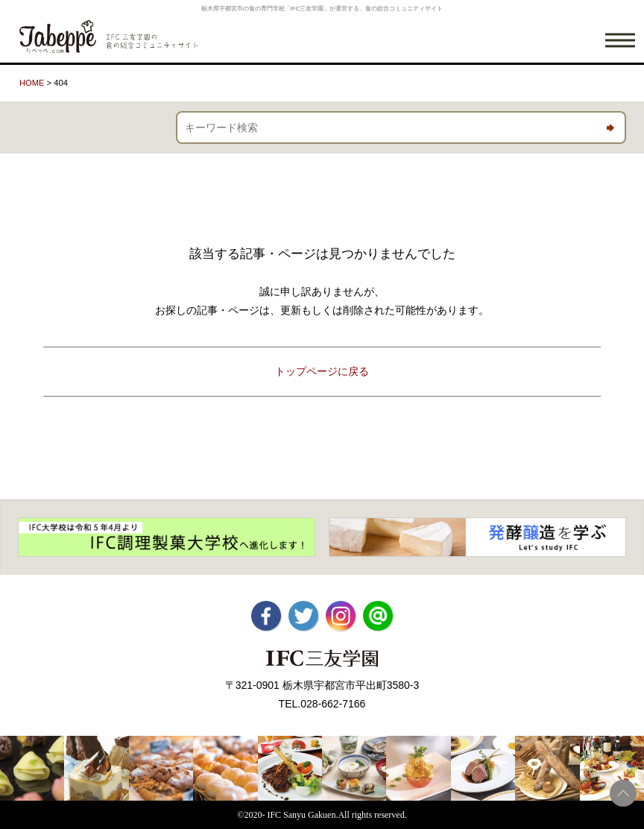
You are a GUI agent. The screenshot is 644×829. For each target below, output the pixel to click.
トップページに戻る (322, 371)
